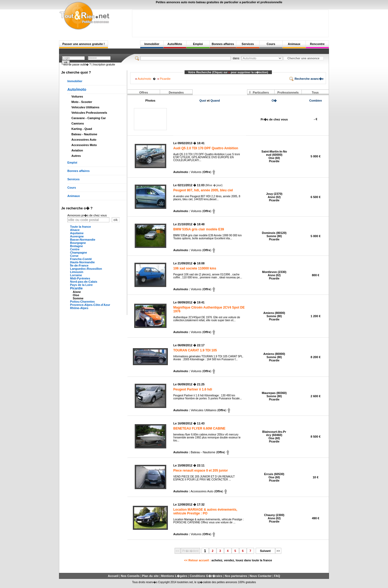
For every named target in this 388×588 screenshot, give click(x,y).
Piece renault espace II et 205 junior (201, 471)
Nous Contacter (261, 576)
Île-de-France (79, 265)
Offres (144, 92)
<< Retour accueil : (228, 560)
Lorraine (76, 275)
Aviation (77, 150)
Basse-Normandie (83, 240)
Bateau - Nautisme (84, 134)
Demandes (176, 92)
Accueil (113, 576)
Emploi (198, 44)
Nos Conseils (130, 576)
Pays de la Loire (81, 285)
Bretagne (77, 246)
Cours (271, 44)
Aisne (77, 292)
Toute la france (80, 227)
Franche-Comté (81, 259)
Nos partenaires (236, 576)
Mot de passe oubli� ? (77, 65)
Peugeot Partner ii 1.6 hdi (193, 389)
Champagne (79, 253)
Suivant (265, 551)
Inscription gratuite (104, 65)
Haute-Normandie (82, 262)
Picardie (76, 288)
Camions (78, 123)
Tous (315, 92)
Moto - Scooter (82, 102)
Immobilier (152, 44)
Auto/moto (77, 89)
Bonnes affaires (223, 44)
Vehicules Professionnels (89, 113)
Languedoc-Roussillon (86, 269)
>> (278, 551)
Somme (78, 298)
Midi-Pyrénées (80, 278)
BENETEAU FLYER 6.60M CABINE (199, 428)
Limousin (77, 272)
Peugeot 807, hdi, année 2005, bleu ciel (203, 190)
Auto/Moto (175, 44)
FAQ (277, 576)
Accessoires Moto (84, 145)
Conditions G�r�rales (206, 576)
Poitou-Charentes (82, 302)
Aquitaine (77, 233)
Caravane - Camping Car (89, 118)
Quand (215, 101)
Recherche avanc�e (306, 79)
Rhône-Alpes (79, 308)
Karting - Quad (82, 129)
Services (248, 44)
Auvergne (77, 236)
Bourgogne (78, 243)
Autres (76, 156)
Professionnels (288, 92)
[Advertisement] (230, 22)
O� (274, 101)
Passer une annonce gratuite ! (83, 44)
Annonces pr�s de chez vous (87, 215)
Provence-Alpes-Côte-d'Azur (90, 305)
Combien (316, 101)
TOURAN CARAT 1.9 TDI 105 (195, 350)
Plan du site (150, 576)
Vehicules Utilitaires (85, 107)
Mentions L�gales (174, 576)
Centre (75, 249)
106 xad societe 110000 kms (195, 268)
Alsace (75, 230)
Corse (74, 256)
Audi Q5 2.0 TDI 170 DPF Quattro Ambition (206, 148)
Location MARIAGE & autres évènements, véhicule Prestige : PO (205, 511)
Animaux (294, 44)
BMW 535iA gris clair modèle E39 (199, 229)
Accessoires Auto (84, 140)
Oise (76, 295)
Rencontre (317, 44)
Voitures (77, 96)
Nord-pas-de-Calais (84, 282)
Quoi (203, 101)
